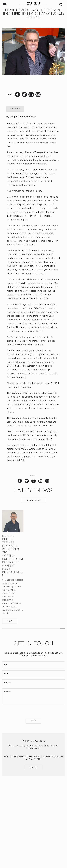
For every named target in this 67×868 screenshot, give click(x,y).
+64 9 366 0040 (35, 741)
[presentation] (33, 711)
